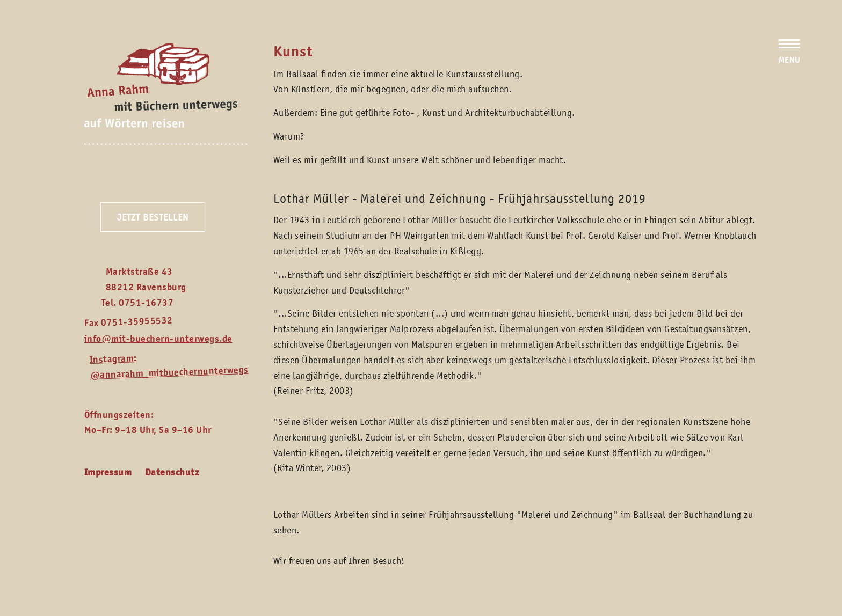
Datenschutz (172, 472)
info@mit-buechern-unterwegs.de (158, 339)
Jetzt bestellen (153, 217)
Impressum (108, 472)
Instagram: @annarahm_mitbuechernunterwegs (169, 366)
